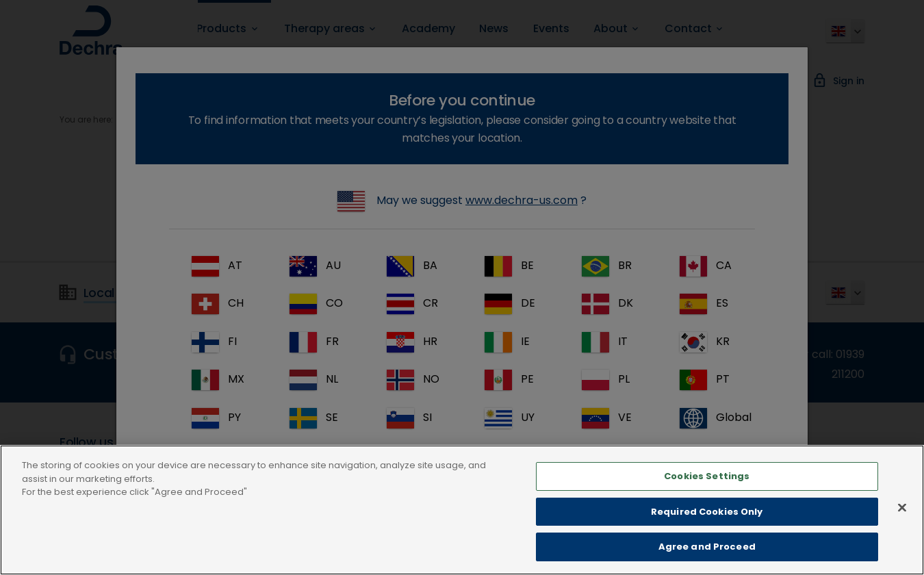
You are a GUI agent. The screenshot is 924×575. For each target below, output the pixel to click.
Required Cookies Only (707, 543)
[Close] (902, 539)
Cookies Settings (707, 508)
